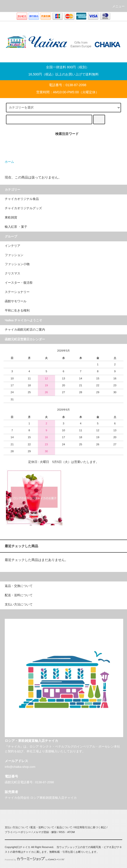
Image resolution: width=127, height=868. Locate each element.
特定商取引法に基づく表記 (90, 827)
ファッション (14, 255)
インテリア (13, 246)
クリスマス (13, 273)
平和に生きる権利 (17, 311)
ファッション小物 (17, 264)
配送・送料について (42, 827)
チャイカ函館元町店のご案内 (25, 330)
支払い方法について (17, 827)
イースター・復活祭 (19, 283)
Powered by (35, 860)
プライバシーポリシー (18, 832)
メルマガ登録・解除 (45, 832)
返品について (64, 827)
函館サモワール (16, 301)
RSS (62, 832)
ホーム (9, 162)
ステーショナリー (17, 292)
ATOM (71, 832)
